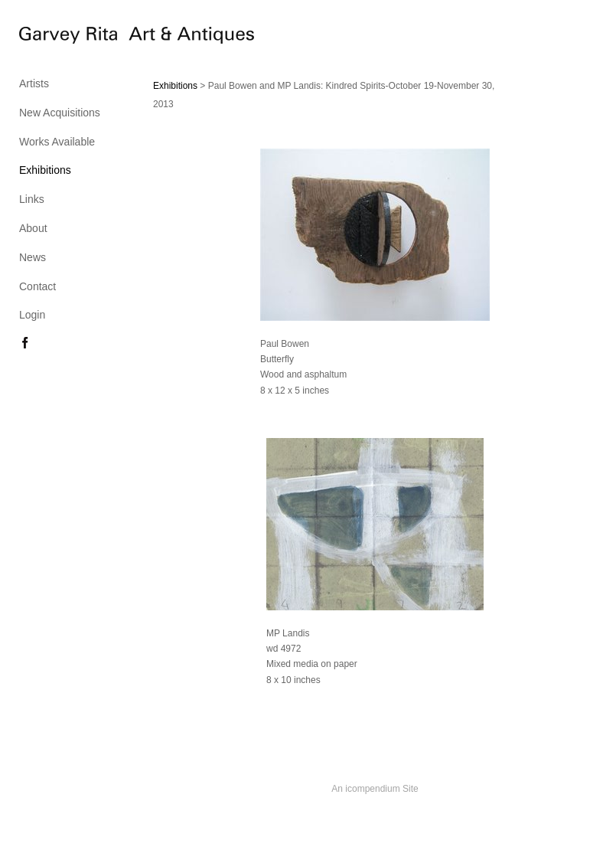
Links (32, 199)
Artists (34, 83)
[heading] (57, 38)
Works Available (57, 142)
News (33, 257)
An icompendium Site (375, 789)
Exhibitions (45, 170)
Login (32, 315)
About (33, 228)
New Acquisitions (60, 113)
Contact (37, 286)
